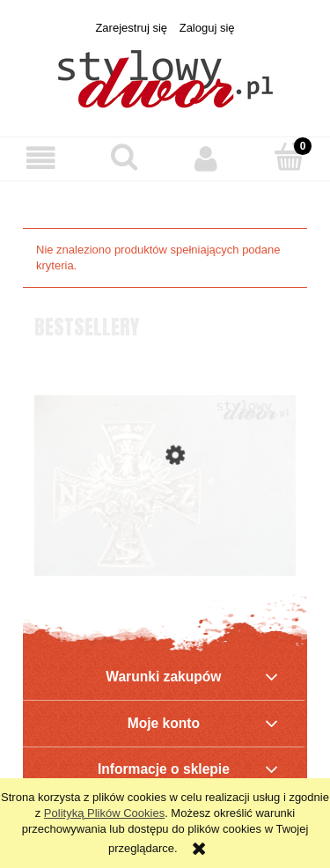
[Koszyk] (289, 157)
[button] (41, 158)
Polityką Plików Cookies (104, 813)
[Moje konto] (207, 158)
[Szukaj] (124, 157)
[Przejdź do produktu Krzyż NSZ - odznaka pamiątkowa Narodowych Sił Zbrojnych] (165, 529)
